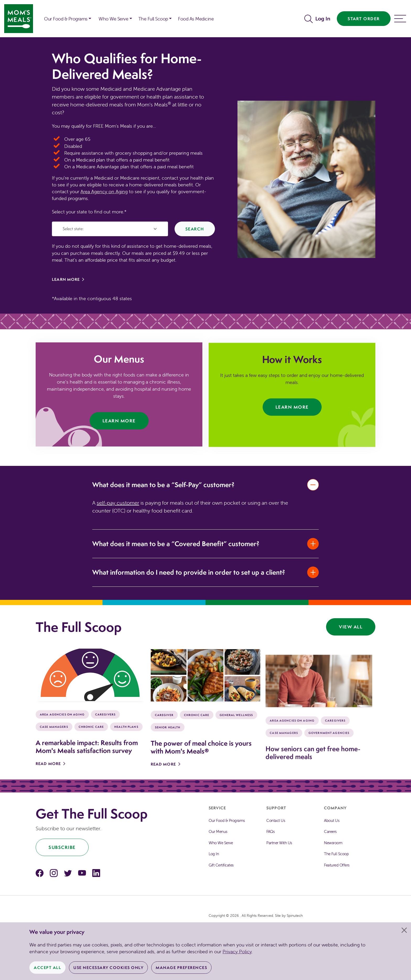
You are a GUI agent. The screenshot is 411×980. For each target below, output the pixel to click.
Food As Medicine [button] (196, 19)
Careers (330, 831)
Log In (323, 18)
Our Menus (218, 831)
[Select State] (110, 229)
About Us (332, 820)
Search (195, 229)
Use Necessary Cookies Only (108, 968)
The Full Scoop (336, 854)
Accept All (47, 968)
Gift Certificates (221, 865)
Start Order (364, 19)
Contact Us (276, 820)
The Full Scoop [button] (153, 19)
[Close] (404, 930)
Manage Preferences (181, 968)
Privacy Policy (237, 952)
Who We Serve (221, 843)
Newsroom (333, 843)
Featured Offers (337, 865)
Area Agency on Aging (104, 192)
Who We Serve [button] (113, 19)
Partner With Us (279, 843)
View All (351, 627)
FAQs (270, 831)
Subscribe (62, 847)
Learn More (66, 279)
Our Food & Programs (66, 19)
